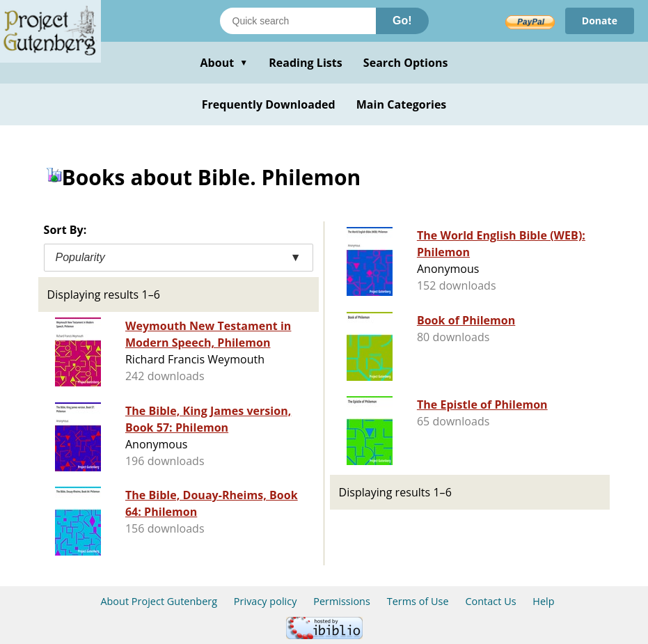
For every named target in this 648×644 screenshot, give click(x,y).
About (224, 63)
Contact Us (490, 601)
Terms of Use (418, 601)
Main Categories (402, 104)
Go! (402, 21)
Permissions (342, 601)
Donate (600, 21)
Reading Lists (306, 63)
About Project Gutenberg (159, 601)
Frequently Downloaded (269, 104)
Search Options (406, 63)
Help (543, 601)
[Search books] (298, 21)
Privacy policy (266, 601)
